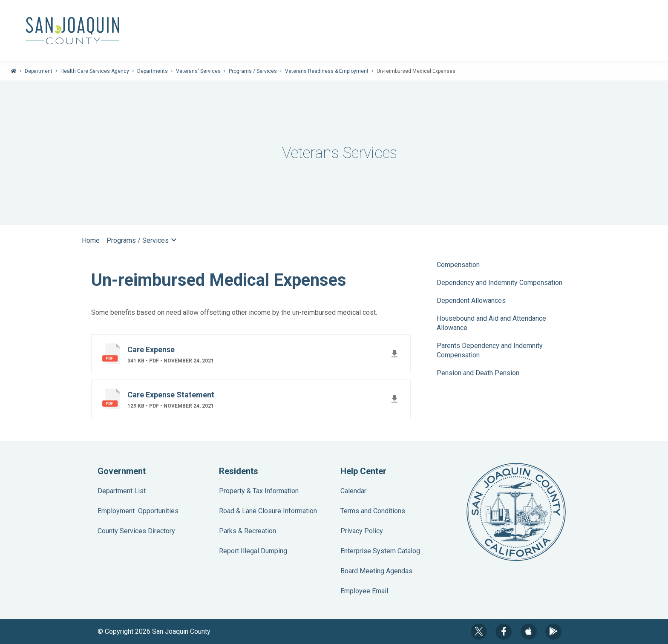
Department (39, 71)
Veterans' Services (198, 71)
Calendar (353, 491)
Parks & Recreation (248, 531)
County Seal (516, 512)
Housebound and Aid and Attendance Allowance (491, 323)
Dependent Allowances (471, 300)
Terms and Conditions (373, 511)
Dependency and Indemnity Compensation (500, 283)
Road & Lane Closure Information (268, 511)
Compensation (458, 265)
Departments (153, 71)
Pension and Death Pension (478, 373)
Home (91, 240)
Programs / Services (253, 71)
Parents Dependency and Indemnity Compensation (490, 350)
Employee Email (364, 591)
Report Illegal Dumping (253, 551)
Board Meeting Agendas (376, 571)
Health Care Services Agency (95, 71)
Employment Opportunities (138, 511)
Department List (122, 491)
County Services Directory (136, 531)
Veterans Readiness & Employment (327, 71)
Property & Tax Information (259, 491)
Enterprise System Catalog (380, 551)
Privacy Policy (362, 531)
